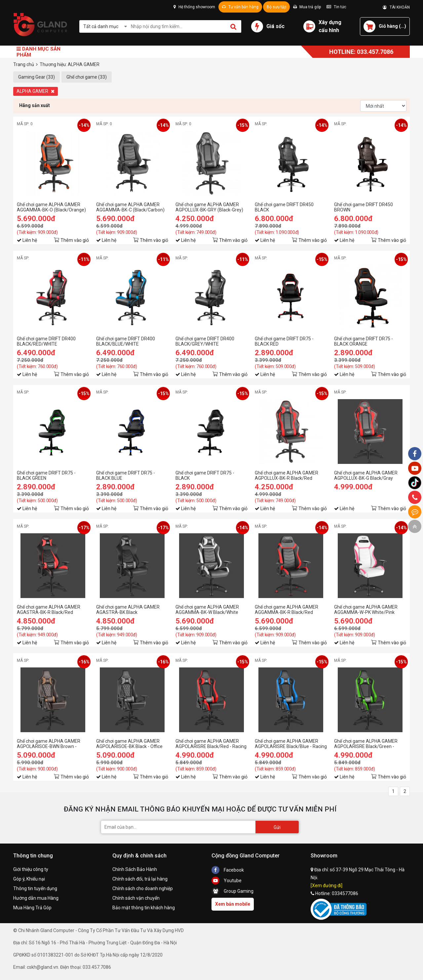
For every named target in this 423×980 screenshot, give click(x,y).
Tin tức (336, 7)
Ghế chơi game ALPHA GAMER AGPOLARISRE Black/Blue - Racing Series (291, 744)
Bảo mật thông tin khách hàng (144, 908)
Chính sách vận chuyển (136, 898)
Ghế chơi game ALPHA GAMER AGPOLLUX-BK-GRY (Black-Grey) (209, 207)
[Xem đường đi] (327, 886)
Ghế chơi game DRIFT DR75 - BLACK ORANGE (364, 341)
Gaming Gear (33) (37, 77)
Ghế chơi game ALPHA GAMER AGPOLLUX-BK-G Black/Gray (366, 475)
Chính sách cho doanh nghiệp (143, 888)
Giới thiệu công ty (31, 869)
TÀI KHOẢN (396, 7)
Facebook (228, 870)
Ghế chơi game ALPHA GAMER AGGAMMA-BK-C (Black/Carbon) (130, 207)
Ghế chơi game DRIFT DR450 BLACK (284, 207)
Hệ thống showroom (194, 7)
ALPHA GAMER (36, 91)
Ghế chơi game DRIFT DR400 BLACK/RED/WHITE (46, 341)
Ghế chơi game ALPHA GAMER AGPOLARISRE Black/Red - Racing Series (211, 744)
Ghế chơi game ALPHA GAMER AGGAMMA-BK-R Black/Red (287, 610)
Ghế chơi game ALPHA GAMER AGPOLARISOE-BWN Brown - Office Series (49, 744)
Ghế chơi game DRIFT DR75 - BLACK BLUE (126, 475)
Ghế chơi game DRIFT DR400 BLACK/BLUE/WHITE (126, 341)
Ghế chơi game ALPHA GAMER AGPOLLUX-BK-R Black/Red (287, 475)
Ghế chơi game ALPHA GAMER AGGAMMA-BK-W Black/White (207, 610)
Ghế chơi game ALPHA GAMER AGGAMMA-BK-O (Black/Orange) (51, 207)
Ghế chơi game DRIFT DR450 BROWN (364, 207)
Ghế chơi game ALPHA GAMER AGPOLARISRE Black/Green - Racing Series (366, 744)
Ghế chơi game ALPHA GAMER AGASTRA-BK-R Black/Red (49, 610)
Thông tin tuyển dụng (35, 888)
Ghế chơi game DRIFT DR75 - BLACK (205, 475)
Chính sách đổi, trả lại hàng (140, 879)
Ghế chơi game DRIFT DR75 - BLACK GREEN (46, 475)
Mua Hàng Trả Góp (32, 908)
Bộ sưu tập (276, 7)
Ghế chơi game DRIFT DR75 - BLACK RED (284, 341)
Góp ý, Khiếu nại (29, 879)
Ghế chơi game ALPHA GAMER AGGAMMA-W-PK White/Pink (366, 610)
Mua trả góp (307, 7)
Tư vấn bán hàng (240, 7)
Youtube (227, 881)
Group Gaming (232, 891)
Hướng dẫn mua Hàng (36, 898)
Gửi (277, 827)
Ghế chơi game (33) (87, 77)
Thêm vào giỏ (75, 240)
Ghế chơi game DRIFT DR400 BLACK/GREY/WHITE (205, 341)
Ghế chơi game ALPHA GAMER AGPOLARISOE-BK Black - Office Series (129, 744)
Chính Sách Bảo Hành (135, 869)
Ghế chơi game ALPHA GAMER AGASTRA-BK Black (128, 610)
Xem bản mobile (233, 904)
